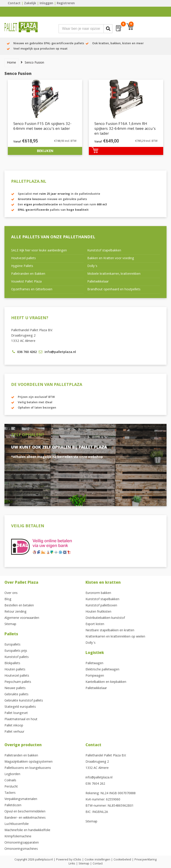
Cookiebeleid (122, 860)
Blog (8, 599)
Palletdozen (13, 806)
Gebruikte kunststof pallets (24, 701)
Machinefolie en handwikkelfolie (27, 830)
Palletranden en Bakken (28, 274)
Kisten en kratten (103, 583)
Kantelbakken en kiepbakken (106, 682)
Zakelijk (30, 4)
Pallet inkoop (14, 726)
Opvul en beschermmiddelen (25, 812)
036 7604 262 (95, 784)
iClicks (77, 860)
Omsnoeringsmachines (21, 849)
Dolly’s (92, 266)
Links (72, 864)
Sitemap (10, 624)
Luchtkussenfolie (17, 824)
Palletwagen (94, 664)
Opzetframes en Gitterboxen (32, 290)
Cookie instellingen (97, 860)
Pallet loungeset (16, 713)
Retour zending (15, 612)
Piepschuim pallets (18, 682)
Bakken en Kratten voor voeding (111, 259)
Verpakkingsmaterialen (21, 799)
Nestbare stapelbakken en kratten (110, 631)
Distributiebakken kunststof (105, 618)
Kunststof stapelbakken (104, 251)
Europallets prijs (16, 651)
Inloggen (46, 4)
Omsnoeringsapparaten (22, 843)
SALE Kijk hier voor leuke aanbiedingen (39, 251)
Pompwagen (95, 676)
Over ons (11, 593)
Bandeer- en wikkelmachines (25, 818)
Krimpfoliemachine (18, 837)
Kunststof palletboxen (101, 606)
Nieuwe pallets (15, 688)
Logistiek (95, 653)
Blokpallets (12, 664)
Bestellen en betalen (19, 606)
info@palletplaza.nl (99, 778)
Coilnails (10, 781)
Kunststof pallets (17, 657)
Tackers (10, 793)
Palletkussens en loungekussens (28, 768)
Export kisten (95, 624)
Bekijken (45, 151)
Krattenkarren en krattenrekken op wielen (115, 637)
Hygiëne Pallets (22, 266)
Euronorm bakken (98, 593)
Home (11, 63)
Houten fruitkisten (98, 612)
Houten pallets (15, 670)
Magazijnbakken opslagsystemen (28, 762)
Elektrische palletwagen (102, 670)
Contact (14, 4)
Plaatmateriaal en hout (21, 720)
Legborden (12, 774)
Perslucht (11, 787)
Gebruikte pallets (16, 695)
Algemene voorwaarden (22, 618)
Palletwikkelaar (98, 282)
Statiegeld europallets (20, 707)
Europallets (12, 645)
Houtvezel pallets (23, 259)
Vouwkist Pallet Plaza (26, 282)
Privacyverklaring (146, 860)
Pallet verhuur (14, 732)
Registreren (66, 4)
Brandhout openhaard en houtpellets (114, 290)
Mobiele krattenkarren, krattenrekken (114, 274)
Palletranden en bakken (21, 756)
